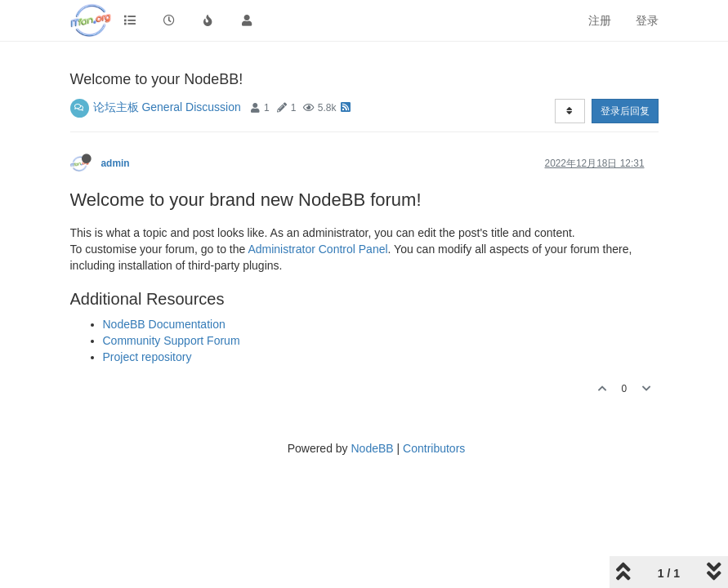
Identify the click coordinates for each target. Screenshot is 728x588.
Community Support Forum (172, 341)
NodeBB (372, 448)
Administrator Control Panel (317, 249)
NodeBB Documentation (164, 324)
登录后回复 (625, 111)
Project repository (147, 357)
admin (116, 163)
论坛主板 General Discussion (167, 107)
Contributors (434, 448)
